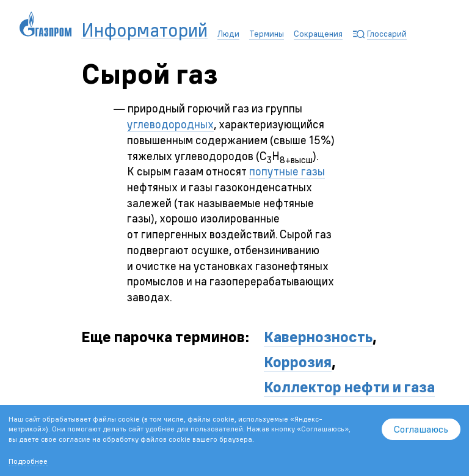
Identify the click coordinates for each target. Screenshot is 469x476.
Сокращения (318, 34)
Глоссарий (387, 34)
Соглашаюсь (421, 429)
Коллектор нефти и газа (349, 387)
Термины (267, 34)
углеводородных (170, 124)
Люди (228, 34)
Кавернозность (318, 337)
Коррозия (298, 362)
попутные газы (287, 171)
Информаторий (144, 31)
